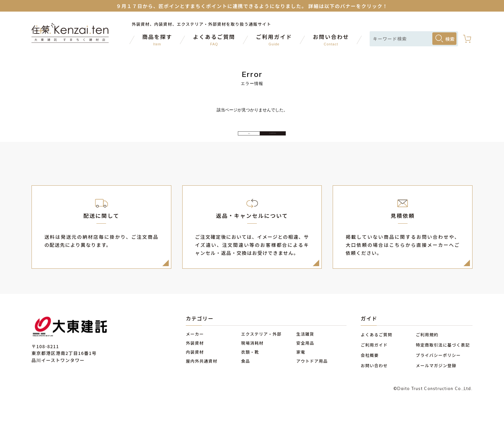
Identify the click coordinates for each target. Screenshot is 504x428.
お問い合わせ (374, 377)
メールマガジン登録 (436, 377)
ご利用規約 (427, 347)
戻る (199, 140)
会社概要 (370, 367)
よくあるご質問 (376, 347)
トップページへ (305, 139)
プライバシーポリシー (438, 367)
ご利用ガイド (374, 357)
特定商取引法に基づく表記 (443, 357)
